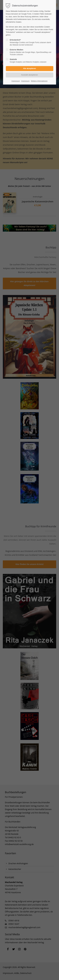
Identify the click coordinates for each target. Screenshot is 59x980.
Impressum (16, 81)
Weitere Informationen (39, 81)
